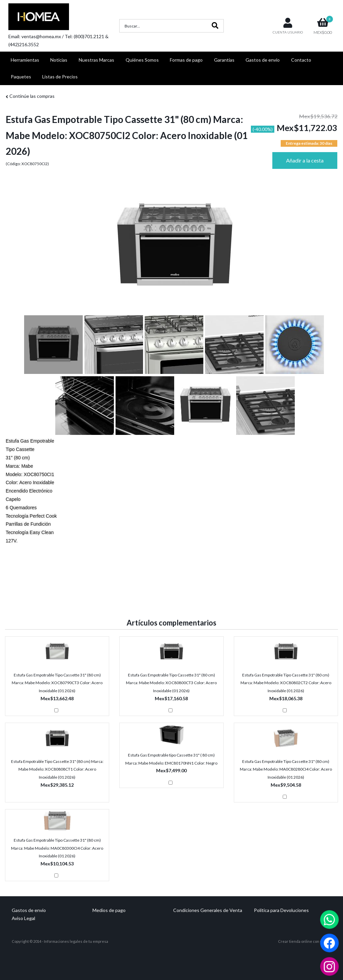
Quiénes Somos (142, 60)
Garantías (224, 60)
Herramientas (25, 60)
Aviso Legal (23, 918)
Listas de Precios (60, 77)
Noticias (59, 60)
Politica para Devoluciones (281, 910)
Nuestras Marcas (96, 60)
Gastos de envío (263, 60)
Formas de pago (186, 60)
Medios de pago (109, 910)
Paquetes (21, 77)
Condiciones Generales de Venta (208, 910)
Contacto (301, 60)
